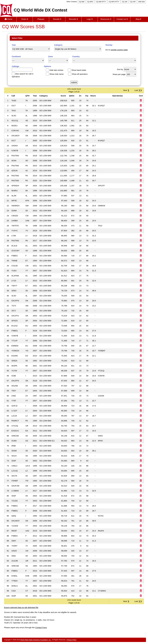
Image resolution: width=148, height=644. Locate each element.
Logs (90, 19)
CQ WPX (90, 2)
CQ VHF (133, 2)
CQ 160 (125, 2)
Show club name (57, 74)
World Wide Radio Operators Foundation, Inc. (36, 640)
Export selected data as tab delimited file (21, 607)
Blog (138, 19)
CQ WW (82, 2)
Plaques (41, 19)
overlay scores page (119, 50)
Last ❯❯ (138, 90)
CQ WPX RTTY (114, 2)
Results (57, 19)
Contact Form (41, 627)
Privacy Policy (72, 640)
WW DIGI (142, 2)
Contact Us (122, 19)
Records (73, 19)
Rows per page (119, 74)
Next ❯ (127, 90)
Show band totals (79, 70)
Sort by (120, 69)
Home (8, 19)
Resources (106, 19)
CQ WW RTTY (101, 2)
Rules (25, 19)
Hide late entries (56, 70)
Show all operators (80, 74)
